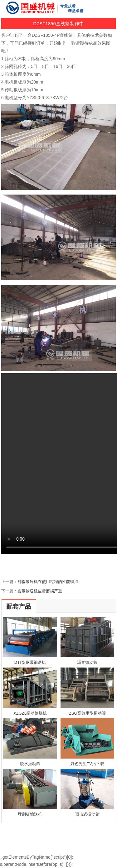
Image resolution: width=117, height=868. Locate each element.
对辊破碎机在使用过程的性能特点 (48, 582)
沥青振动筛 (87, 662)
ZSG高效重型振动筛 (87, 713)
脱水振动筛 (30, 764)
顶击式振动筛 (87, 814)
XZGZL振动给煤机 (30, 713)
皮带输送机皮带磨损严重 (40, 591)
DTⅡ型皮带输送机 (30, 662)
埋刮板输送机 (30, 814)
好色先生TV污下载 (87, 764)
